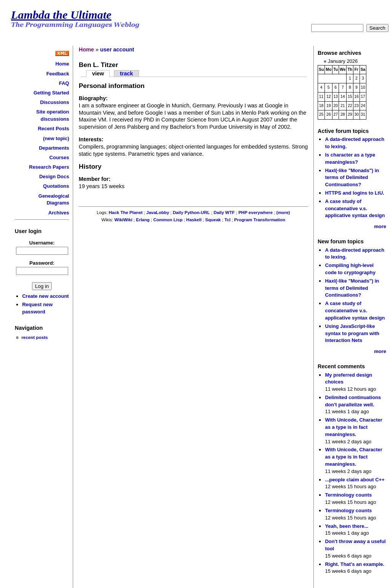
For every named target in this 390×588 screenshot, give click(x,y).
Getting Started (51, 93)
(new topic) (56, 138)
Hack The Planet (125, 213)
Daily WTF (224, 213)
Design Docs (54, 177)
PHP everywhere (256, 213)
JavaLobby (158, 213)
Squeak (213, 220)
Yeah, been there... (347, 526)
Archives (59, 213)
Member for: (95, 179)
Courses (59, 157)
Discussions (54, 102)
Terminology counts (348, 495)
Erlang (143, 220)
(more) (283, 213)
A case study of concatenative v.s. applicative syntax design (355, 208)
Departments (54, 148)
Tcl (227, 220)
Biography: (93, 98)
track (126, 73)
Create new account (45, 296)
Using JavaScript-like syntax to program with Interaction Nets (352, 333)
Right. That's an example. (355, 564)
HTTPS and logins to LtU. (354, 193)
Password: (42, 263)
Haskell (194, 220)
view (98, 73)
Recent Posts (53, 129)
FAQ (64, 83)
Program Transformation (260, 220)
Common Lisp (168, 220)
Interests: (91, 139)
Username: (42, 243)
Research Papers (49, 167)
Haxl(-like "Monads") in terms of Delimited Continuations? (352, 177)
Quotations (56, 186)
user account (117, 50)
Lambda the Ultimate (61, 15)
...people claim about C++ (355, 480)
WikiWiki (123, 220)
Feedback (58, 74)
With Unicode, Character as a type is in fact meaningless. (353, 427)
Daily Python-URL (191, 213)
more (380, 226)
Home (62, 64)
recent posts (34, 337)
